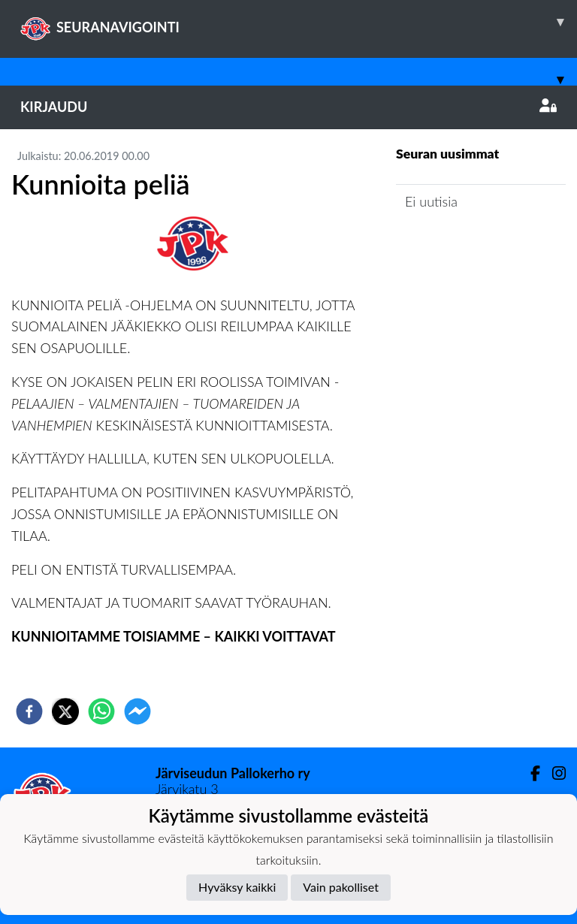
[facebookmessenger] (137, 711)
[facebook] (29, 711)
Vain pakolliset (341, 887)
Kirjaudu (288, 107)
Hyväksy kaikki (237, 887)
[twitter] (65, 711)
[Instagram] (553, 773)
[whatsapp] (101, 711)
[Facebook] (529, 773)
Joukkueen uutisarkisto (473, 245)
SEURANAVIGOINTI (299, 22)
